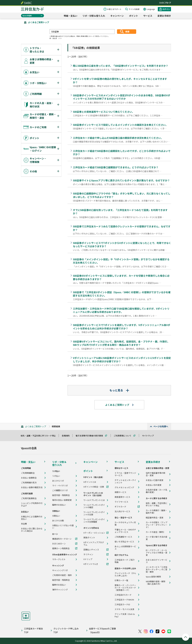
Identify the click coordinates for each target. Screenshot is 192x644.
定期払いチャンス (91, 550)
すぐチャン (88, 554)
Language (151, 9)
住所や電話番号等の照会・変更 (156, 474)
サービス (148, 16)
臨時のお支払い (59, 505)
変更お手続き (164, 16)
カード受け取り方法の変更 (157, 538)
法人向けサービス (122, 511)
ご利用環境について (124, 436)
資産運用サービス (122, 497)
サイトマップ (149, 436)
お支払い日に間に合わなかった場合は (32, 530)
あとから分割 (58, 521)
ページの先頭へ (161, 426)
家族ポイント (89, 538)
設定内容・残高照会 (61, 495)
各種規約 (67, 436)
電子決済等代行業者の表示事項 (91, 436)
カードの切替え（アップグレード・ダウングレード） (157, 525)
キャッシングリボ (60, 570)
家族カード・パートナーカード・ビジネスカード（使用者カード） (125, 588)
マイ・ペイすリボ (60, 486)
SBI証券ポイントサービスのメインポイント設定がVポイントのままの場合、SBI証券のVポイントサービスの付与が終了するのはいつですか (121, 97)
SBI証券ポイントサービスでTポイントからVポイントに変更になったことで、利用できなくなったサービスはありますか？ (122, 245)
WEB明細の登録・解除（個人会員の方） (156, 583)
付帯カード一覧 (121, 580)
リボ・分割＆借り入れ (94, 16)
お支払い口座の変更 (155, 480)
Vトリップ (88, 559)
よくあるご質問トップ (39, 22)
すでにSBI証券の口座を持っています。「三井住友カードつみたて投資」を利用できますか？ (120, 212)
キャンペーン (117, 16)
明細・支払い (70, 16)
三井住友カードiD (122, 604)
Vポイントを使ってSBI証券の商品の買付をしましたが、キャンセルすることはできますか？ (120, 80)
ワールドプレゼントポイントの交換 (94, 513)
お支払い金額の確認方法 (32, 487)
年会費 (24, 524)
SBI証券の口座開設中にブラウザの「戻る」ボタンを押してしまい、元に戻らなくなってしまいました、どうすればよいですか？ (122, 195)
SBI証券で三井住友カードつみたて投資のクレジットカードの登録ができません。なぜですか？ (122, 228)
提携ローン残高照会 (61, 548)
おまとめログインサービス (157, 561)
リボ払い (56, 476)
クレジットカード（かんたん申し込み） (125, 574)
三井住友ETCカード (123, 595)
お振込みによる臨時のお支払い (32, 518)
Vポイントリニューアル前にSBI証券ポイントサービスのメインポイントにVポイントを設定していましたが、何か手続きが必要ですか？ (122, 359)
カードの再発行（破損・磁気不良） (157, 512)
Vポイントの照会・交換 (94, 487)
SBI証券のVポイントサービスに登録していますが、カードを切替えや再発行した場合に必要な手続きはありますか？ (121, 277)
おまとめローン (59, 544)
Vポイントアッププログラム (94, 544)
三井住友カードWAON (124, 600)
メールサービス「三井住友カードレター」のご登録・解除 (157, 569)
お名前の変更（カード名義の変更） (157, 491)
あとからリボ (58, 481)
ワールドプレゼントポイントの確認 (94, 506)
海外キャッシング (60, 590)
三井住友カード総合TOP (33, 630)
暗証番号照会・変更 (155, 518)
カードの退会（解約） (156, 532)
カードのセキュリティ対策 (125, 524)
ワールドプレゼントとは (94, 500)
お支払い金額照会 (29, 478)
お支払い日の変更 (154, 485)
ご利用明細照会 (28, 473)
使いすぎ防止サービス (124, 542)
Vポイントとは (90, 482)
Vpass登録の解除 (153, 577)
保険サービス (120, 492)
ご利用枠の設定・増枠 (62, 575)
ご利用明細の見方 (29, 483)
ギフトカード (120, 507)
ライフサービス (121, 502)
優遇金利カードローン (62, 539)
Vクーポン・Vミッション (94, 533)
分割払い (56, 516)
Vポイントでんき (91, 564)
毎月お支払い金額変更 (62, 500)
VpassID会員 (27, 16)
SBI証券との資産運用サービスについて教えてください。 (104, 112)
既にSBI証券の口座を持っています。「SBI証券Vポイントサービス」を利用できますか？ (121, 66)
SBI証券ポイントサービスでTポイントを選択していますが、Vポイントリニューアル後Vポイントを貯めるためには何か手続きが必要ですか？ (121, 327)
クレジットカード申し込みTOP (66, 630)
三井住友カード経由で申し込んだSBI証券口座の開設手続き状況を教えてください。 (118, 138)
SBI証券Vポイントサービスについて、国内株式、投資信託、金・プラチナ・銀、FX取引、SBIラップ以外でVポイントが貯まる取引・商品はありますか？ (121, 343)
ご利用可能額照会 (29, 498)
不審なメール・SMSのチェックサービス (125, 531)
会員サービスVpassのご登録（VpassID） (102, 630)
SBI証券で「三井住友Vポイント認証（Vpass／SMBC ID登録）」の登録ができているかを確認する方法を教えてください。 (122, 294)
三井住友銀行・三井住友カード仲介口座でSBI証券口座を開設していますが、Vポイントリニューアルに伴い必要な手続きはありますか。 (121, 310)
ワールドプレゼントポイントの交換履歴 (94, 521)
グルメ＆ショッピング (124, 487)
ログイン (166, 9)
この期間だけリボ (60, 490)
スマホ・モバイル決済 (124, 609)
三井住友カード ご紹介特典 (125, 561)
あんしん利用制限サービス (125, 548)
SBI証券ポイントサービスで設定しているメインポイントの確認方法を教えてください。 (120, 125)
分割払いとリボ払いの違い (63, 527)
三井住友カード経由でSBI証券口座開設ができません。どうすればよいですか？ (116, 167)
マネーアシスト (59, 559)
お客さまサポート (114, 9)
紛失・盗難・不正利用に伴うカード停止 (40, 436)
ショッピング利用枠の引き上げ (32, 504)
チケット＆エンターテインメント (125, 481)
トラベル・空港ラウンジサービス (125, 474)
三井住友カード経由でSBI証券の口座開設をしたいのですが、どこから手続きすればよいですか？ (122, 153)
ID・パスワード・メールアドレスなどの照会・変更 (157, 553)
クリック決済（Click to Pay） (125, 615)
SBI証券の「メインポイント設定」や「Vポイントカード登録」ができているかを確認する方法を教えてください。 (121, 261)
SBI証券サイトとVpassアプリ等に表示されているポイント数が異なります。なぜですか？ (121, 180)
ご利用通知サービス (123, 537)
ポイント (133, 16)
